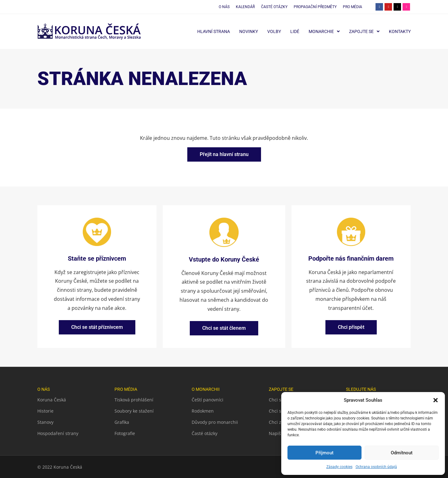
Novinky (249, 31)
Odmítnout (402, 453)
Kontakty (400, 31)
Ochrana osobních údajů (376, 467)
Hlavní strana (214, 31)
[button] (436, 400)
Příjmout (324, 453)
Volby (274, 31)
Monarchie (324, 31)
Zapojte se (364, 31)
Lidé (295, 31)
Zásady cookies (339, 467)
